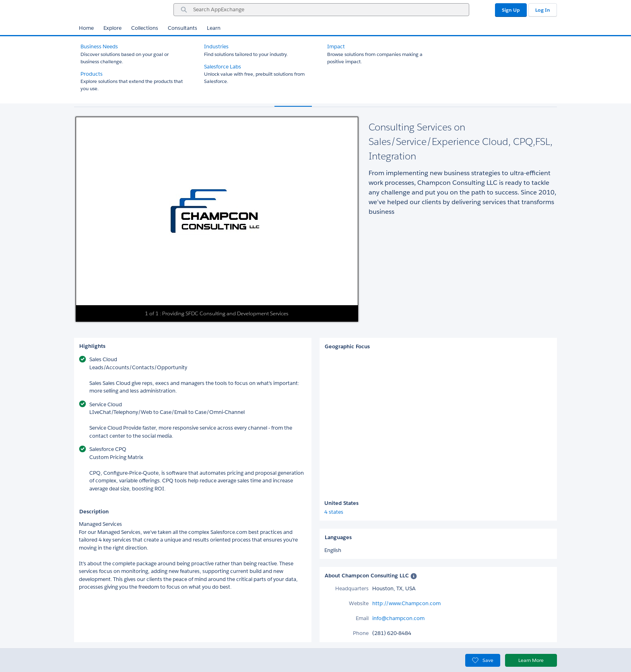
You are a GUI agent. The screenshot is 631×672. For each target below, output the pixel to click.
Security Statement (230, 659)
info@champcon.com (398, 618)
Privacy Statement (183, 659)
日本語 (300, 659)
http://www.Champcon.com (406, 603)
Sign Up (511, 10)
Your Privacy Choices (461, 659)
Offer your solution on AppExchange (116, 659)
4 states (334, 512)
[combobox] (321, 10)
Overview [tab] (293, 98)
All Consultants (98, 43)
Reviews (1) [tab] (335, 98)
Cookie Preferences (404, 659)
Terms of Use (272, 659)
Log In (543, 10)
